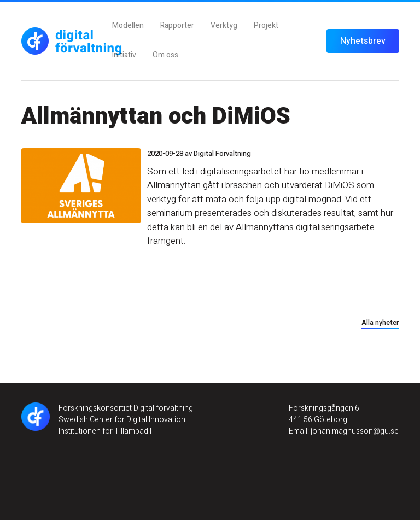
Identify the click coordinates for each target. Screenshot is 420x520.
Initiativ (124, 55)
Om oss (165, 55)
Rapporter (177, 25)
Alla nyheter (380, 322)
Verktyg (224, 25)
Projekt (266, 25)
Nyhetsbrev (363, 41)
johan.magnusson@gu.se (354, 431)
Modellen (128, 25)
